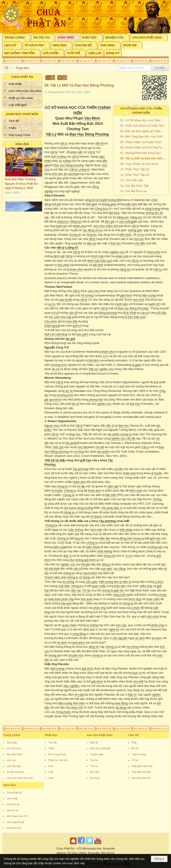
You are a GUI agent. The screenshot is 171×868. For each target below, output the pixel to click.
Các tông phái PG (141, 778)
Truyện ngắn (97, 754)
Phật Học (51, 735)
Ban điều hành (15, 754)
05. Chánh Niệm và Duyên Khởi (141, 142)
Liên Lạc (11, 760)
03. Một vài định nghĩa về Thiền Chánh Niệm (144, 131)
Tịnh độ (53, 743)
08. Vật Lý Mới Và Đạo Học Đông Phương (144, 158)
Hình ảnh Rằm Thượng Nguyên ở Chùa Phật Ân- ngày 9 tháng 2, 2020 (22, 185)
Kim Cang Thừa (57, 754)
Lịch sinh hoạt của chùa (20, 778)
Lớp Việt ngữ (14, 766)
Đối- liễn (95, 772)
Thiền (51, 748)
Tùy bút (94, 760)
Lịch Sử (133, 735)
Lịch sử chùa (14, 748)
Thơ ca (94, 766)
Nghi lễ (94, 743)
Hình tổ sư (12, 810)
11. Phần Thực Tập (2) (135, 175)
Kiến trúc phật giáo (100, 748)
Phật (134, 743)
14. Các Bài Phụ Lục (134, 191)
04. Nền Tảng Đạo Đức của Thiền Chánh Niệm (144, 137)
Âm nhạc (95, 778)
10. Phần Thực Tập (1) (135, 169)
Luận (51, 778)
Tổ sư (135, 760)
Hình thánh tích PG (17, 816)
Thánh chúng (139, 754)
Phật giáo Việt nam (142, 766)
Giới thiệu (12, 743)
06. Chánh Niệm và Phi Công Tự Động (144, 147)
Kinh (51, 766)
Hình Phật (12, 799)
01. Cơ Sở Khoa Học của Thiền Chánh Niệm (144, 120)
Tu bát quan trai (15, 772)
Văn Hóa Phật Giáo (100, 735)
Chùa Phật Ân (14, 793)
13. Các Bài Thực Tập (134, 186)
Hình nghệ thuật (15, 822)
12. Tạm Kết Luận (132, 180)
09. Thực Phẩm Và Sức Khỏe (139, 164)
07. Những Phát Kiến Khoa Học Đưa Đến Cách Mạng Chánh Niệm (144, 153)
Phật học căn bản (58, 760)
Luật (51, 772)
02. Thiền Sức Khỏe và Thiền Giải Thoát (144, 126)
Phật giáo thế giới (141, 772)
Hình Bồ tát (13, 804)
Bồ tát (135, 748)
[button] (16, 37)
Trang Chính (12, 735)
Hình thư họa (14, 828)
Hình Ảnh (22, 144)
